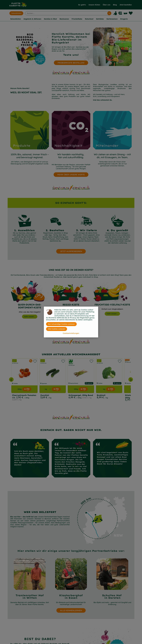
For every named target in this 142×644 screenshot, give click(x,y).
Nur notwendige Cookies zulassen (61, 324)
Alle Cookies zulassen (57, 329)
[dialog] (71, 322)
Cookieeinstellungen (71, 333)
